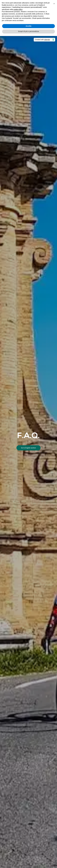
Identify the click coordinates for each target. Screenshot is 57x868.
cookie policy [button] (18, 9)
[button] (54, 4)
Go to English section (28, 448)
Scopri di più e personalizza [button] (28, 31)
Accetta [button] (29, 26)
